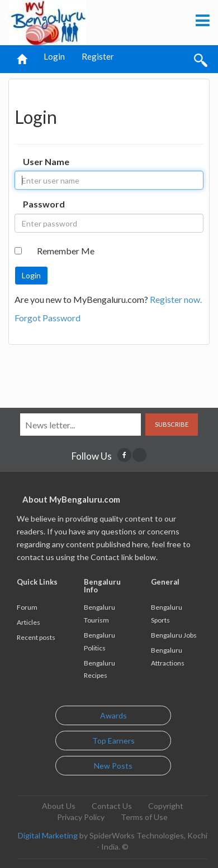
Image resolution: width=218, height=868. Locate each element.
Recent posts (36, 637)
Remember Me (66, 251)
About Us (59, 806)
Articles (29, 622)
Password (44, 204)
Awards (113, 715)
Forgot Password (48, 318)
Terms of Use (144, 817)
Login (54, 56)
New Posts (113, 766)
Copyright (166, 806)
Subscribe (172, 424)
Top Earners (113, 741)
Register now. (176, 299)
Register (98, 56)
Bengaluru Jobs (174, 635)
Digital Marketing (48, 835)
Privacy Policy (81, 817)
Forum (27, 607)
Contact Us (112, 806)
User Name (46, 161)
